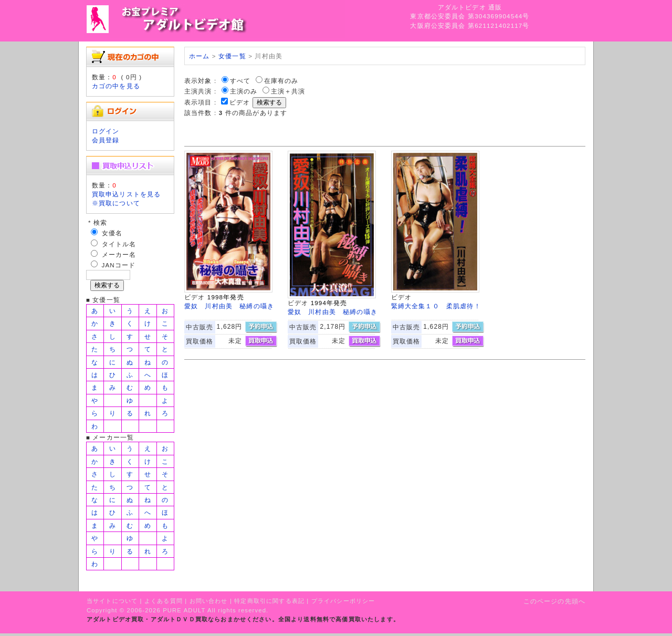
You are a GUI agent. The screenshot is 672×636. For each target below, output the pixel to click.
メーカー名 (119, 254)
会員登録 (106, 140)
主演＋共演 (288, 91)
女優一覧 (232, 56)
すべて (240, 81)
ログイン (106, 131)
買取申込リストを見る (127, 194)
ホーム (199, 56)
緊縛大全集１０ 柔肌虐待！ (436, 306)
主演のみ (244, 91)
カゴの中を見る (116, 86)
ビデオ (240, 102)
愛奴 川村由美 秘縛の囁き (229, 306)
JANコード (119, 265)
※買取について (116, 203)
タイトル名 (119, 244)
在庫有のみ (281, 81)
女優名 (112, 233)
